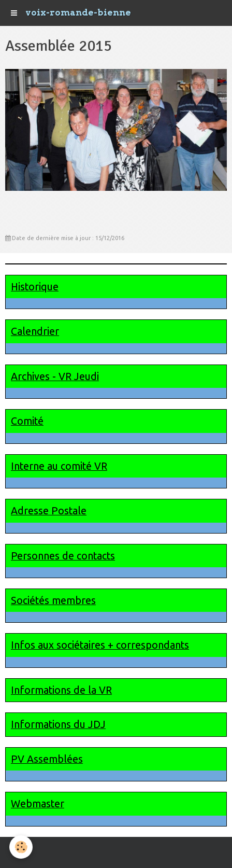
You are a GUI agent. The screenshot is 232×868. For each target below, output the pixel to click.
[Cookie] (21, 847)
